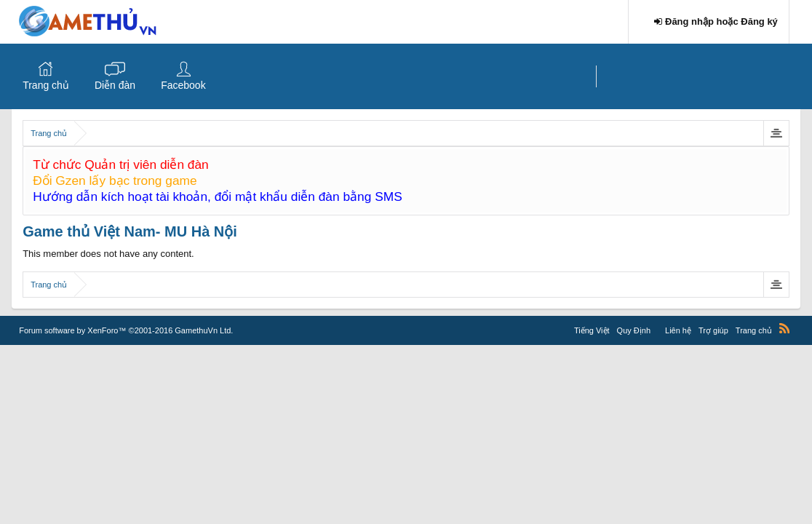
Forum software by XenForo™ (126, 330)
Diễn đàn (115, 85)
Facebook (183, 85)
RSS (784, 328)
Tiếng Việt (592, 330)
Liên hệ (678, 330)
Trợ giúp (713, 330)
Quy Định (634, 330)
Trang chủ (46, 85)
